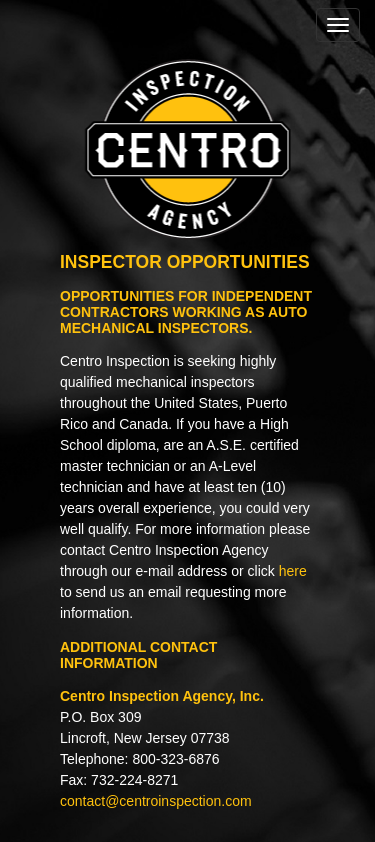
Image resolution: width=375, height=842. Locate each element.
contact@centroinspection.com (156, 801)
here (293, 571)
